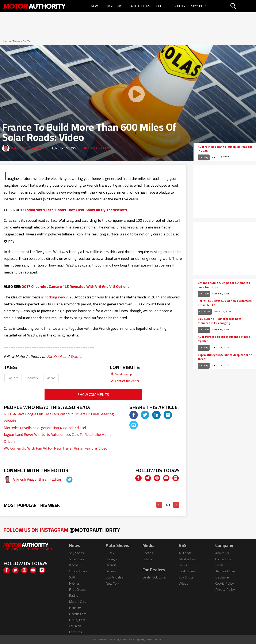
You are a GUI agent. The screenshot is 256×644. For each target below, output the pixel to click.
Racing (74, 595)
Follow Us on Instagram (62, 530)
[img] (134, 415)
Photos (162, 6)
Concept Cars (78, 571)
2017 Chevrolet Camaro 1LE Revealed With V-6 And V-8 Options (76, 286)
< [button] (159, 505)
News (95, 6)
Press (219, 565)
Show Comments (93, 394)
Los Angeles (114, 577)
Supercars (205, 311)
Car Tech (28, 41)
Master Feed (188, 559)
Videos (180, 6)
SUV (72, 577)
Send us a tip (121, 374)
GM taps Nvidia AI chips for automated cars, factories (224, 285)
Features (75, 632)
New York (112, 583)
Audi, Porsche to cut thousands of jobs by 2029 (224, 339)
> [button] (176, 505)
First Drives (115, 6)
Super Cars (77, 559)
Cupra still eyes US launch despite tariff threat (225, 357)
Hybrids (74, 583)
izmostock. (158, 639)
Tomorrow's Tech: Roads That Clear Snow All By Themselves (76, 210)
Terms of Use (225, 571)
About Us (222, 553)
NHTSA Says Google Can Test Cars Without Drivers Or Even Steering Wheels (59, 417)
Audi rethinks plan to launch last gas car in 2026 (225, 149)
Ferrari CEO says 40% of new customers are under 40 (225, 303)
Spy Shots (199, 6)
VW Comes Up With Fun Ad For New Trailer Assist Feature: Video (56, 448)
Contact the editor (125, 381)
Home (7, 41)
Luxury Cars (77, 620)
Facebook (55, 356)
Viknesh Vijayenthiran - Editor (38, 479)
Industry (33, 378)
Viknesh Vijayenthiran (27, 148)
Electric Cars (78, 614)
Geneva (111, 571)
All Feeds (185, 553)
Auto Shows (140, 6)
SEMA (110, 553)
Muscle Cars (78, 602)
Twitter (76, 356)
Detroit (111, 565)
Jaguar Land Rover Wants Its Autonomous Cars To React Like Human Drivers (59, 438)
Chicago (111, 559)
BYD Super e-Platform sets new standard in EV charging (219, 321)
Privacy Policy (225, 589)
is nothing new (53, 297)
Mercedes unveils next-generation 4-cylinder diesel (45, 428)
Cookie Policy (225, 583)
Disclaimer (223, 577)
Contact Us (223, 559)
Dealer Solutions (154, 577)
